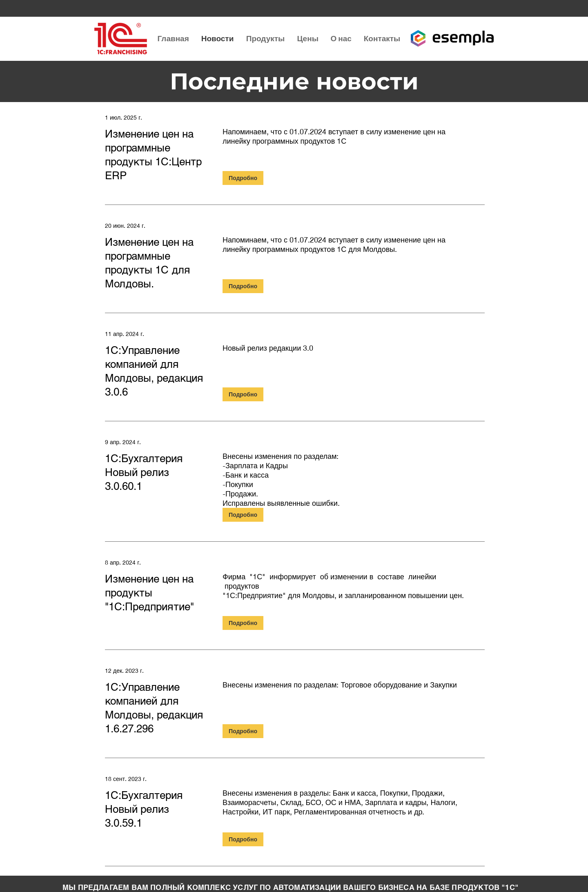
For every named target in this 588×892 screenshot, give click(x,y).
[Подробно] (243, 178)
